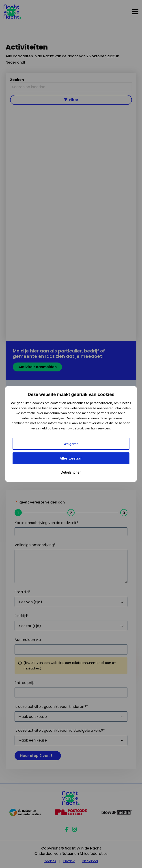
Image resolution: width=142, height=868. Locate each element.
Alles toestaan (71, 458)
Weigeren (71, 444)
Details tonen (71, 472)
